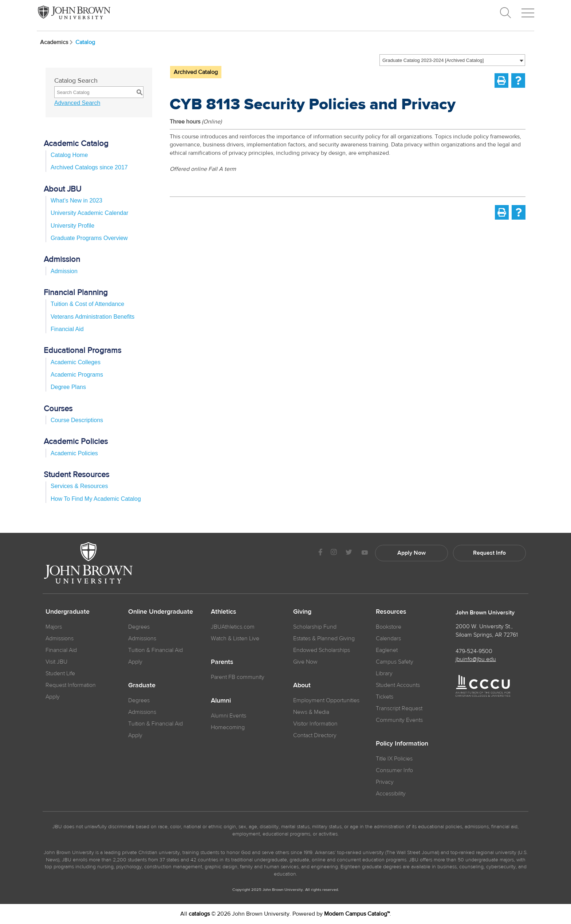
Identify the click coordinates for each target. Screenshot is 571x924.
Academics (57, 42)
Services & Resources (79, 486)
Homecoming (228, 727)
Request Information (71, 685)
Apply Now (411, 553)
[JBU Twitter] (349, 553)
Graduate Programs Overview (89, 238)
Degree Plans (68, 387)
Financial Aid (67, 329)
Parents (222, 662)
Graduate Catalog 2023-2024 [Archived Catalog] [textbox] (433, 60)
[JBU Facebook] (320, 553)
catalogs (199, 914)
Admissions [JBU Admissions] (60, 638)
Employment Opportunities (326, 700)
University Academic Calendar (89, 213)
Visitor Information (315, 724)
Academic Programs (77, 375)
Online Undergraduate (161, 612)
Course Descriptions (77, 420)
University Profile (72, 226)
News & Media (311, 712)
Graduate (142, 685)
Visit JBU (56, 662)
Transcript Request (399, 708)
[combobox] (452, 60)
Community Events (399, 720)
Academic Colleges (76, 362)
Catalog (85, 42)
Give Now (305, 662)
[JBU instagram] (334, 553)
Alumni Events (229, 716)
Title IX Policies (394, 759)
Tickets (385, 697)
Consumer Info (394, 770)
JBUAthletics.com (233, 627)
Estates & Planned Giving (324, 638)
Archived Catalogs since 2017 (89, 167)
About (302, 685)
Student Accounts (398, 685)
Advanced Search (77, 103)
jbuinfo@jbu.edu (476, 659)
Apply (53, 697)
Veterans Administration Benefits (92, 317)
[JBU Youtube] (365, 553)
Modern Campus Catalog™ (357, 914)
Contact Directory (315, 735)
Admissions (142, 638)
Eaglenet (387, 650)
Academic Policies (74, 453)
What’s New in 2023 (76, 200)
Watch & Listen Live (235, 638)
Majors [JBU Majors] (54, 627)
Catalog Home (69, 155)
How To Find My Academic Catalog (96, 499)
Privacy (385, 782)
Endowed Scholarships (322, 650)
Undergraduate (68, 612)
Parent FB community (238, 677)
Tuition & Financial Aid (155, 650)
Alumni (221, 701)
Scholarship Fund (315, 627)
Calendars (388, 638)
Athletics (224, 612)
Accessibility (391, 794)
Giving (302, 612)
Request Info (489, 553)
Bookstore (389, 627)
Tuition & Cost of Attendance (87, 304)
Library (384, 673)
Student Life (60, 673)
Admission (64, 271)
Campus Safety (395, 662)
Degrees (139, 627)
